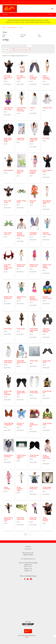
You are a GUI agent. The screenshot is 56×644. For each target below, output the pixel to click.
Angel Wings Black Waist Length (8, 140)
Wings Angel (34, 361)
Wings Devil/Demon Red (34, 425)
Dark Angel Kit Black (47, 171)
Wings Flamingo (7, 488)
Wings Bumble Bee (47, 392)
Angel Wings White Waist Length (34, 140)
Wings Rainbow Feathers (45, 519)
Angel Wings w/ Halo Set (21, 139)
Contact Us (10, 2)
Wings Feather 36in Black (8, 456)
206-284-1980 (25, 2)
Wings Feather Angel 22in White (21, 457)
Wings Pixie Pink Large (33, 519)
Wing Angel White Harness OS (21, 362)
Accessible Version (28, 626)
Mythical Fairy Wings (21, 298)
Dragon (22, 36)
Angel (4, 35)
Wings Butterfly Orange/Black (9, 424)
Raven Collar (8, 329)
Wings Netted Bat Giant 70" (47, 488)
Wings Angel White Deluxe (34, 392)
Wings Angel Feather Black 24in (21, 393)
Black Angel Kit (9, 170)
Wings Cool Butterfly (20, 424)
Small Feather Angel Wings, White (34, 330)
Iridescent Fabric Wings (47, 234)
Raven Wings (21, 329)
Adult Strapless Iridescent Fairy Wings (22, 109)
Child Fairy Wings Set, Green (20, 172)
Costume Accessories (12, 27)
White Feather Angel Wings (8, 362)
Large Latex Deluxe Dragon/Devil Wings (8, 267)
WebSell (27, 637)
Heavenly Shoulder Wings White (21, 234)
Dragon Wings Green (21, 202)
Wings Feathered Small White (46, 457)
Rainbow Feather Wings (47, 298)
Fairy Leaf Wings (33, 202)
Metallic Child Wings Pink (34, 266)
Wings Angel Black (47, 362)
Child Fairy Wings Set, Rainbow (33, 172)
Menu (51, 15)
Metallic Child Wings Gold (21, 266)
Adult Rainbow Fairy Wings (8, 109)
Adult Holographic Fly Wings (33, 77)
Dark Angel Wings (7, 202)
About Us (4, 2)
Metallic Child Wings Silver (8, 298)
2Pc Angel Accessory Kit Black (8, 77)
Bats (4, 36)
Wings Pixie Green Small (20, 519)
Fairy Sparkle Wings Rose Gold (47, 202)
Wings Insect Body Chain (34, 488)
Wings (5, 32)
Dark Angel (23, 35)
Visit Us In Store (34, 2)
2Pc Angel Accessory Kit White (21, 77)
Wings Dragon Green (47, 424)
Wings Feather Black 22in (34, 456)
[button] (53, 9)
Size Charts (17, 2)
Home (4, 27)
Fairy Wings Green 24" (8, 234)
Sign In (6, 15)
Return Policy (47, 2)
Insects (40, 36)
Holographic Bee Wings (33, 234)
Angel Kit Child (47, 108)
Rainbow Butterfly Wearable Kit (34, 298)
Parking (41, 2)
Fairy (39, 35)
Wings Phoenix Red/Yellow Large (8, 519)
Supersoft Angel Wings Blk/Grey (47, 330)
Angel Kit (32, 108)
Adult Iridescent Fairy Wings (46, 77)
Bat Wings (46, 138)
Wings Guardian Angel (20, 489)
